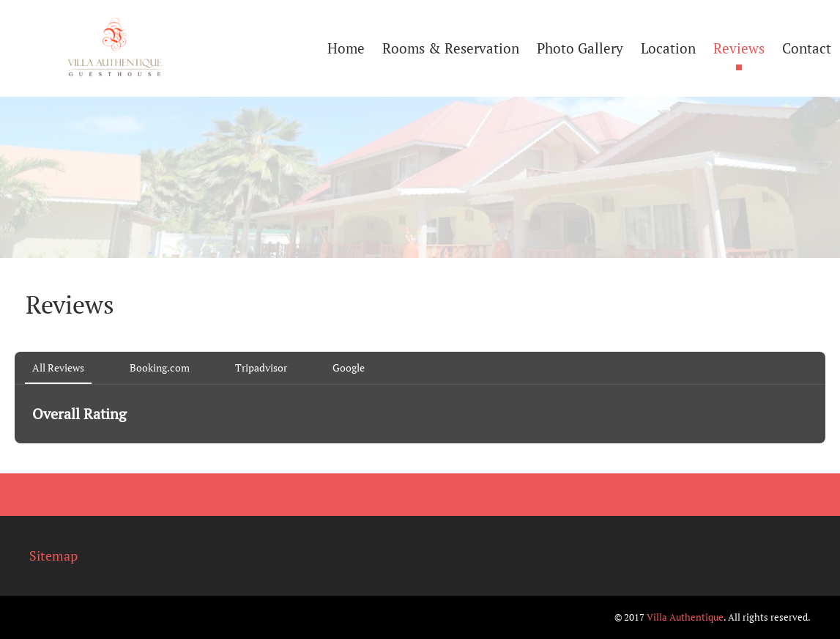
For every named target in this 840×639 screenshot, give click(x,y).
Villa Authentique (685, 617)
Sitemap (53, 555)
